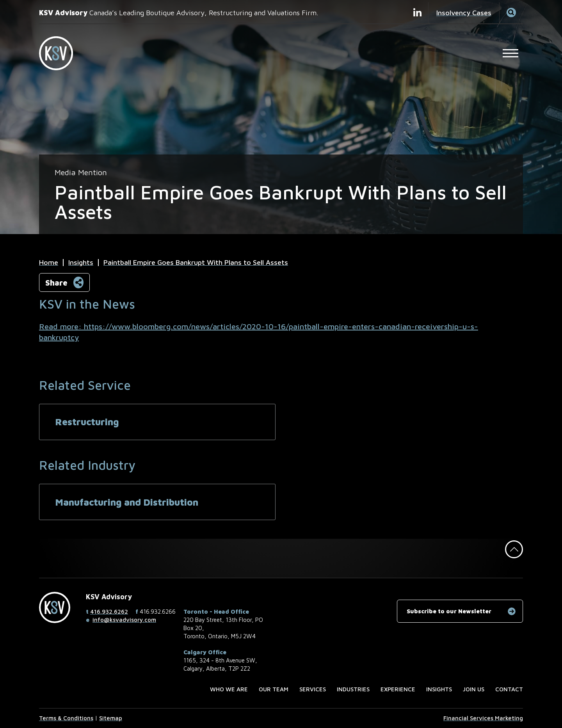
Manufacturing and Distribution (127, 502)
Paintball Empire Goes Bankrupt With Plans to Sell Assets (196, 262)
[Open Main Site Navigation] (510, 53)
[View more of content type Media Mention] (81, 172)
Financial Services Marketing (483, 718)
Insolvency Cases (464, 13)
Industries (353, 689)
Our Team (274, 689)
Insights (81, 262)
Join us (474, 689)
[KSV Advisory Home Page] (60, 53)
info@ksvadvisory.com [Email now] (124, 620)
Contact (509, 689)
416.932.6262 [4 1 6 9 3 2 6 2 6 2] (109, 612)
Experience (398, 689)
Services (313, 689)
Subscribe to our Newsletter (449, 611)
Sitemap (111, 718)
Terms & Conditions (66, 718)
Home (49, 262)
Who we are (229, 689)
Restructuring (87, 422)
